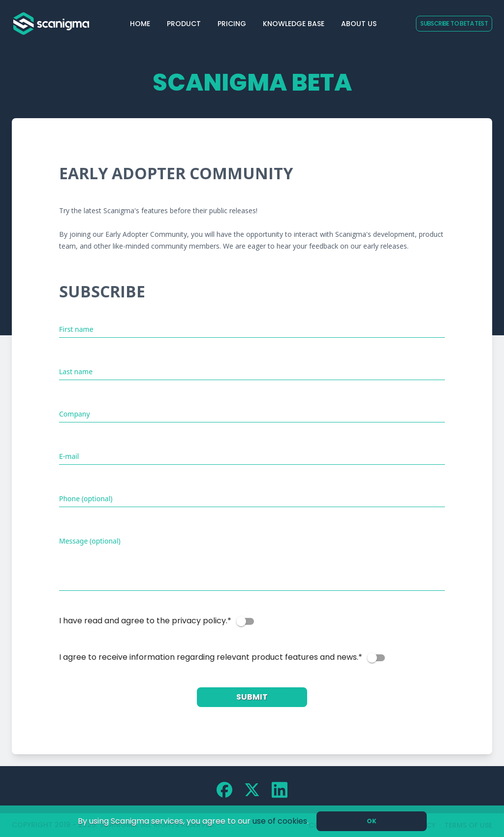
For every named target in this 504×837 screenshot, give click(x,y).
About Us (359, 24)
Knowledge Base (294, 24)
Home (140, 24)
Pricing (232, 24)
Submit (252, 697)
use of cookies (280, 821)
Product (184, 24)
